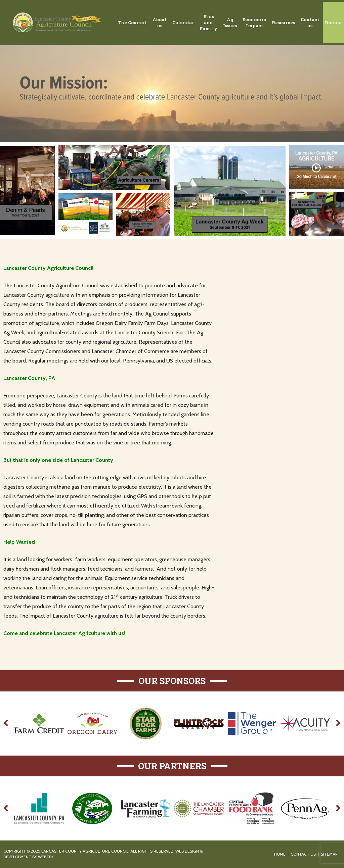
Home (280, 854)
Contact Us (303, 854)
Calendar (183, 22)
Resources (283, 22)
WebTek (46, 857)
